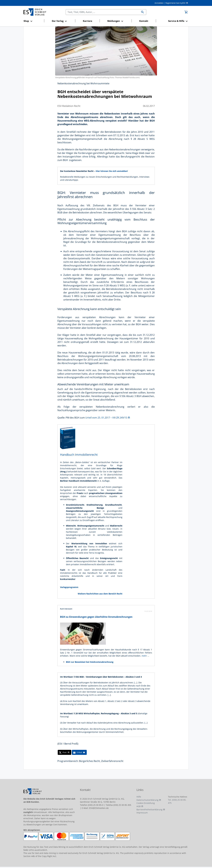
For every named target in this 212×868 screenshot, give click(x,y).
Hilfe (139, 797)
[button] (33, 21)
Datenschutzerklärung (147, 800)
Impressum (142, 813)
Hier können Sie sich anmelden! (112, 171)
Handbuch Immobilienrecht (79, 455)
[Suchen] (102, 12)
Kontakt (144, 21)
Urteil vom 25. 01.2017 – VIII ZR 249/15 (106, 418)
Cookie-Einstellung (146, 803)
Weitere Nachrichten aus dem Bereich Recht (100, 594)
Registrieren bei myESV (175, 3)
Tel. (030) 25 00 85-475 (177, 801)
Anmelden (159, 3)
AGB (139, 806)
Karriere (88, 21)
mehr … (145, 656)
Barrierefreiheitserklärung (149, 810)
